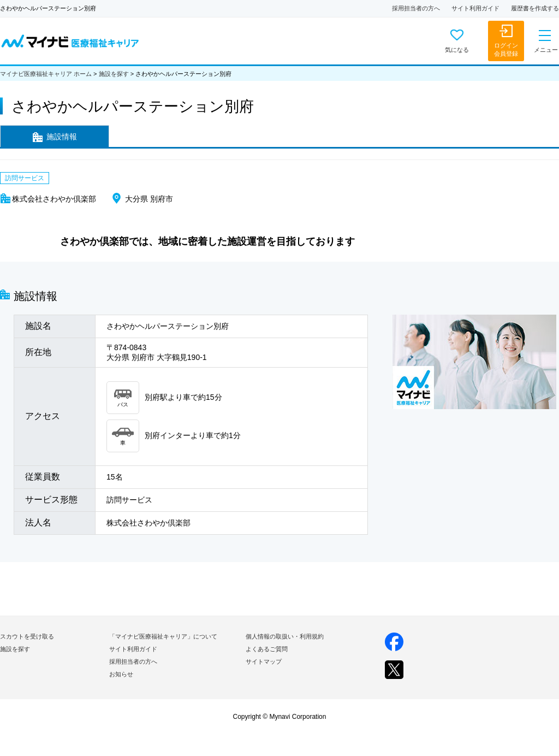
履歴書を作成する (535, 8)
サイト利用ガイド (475, 8)
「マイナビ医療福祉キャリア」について (163, 636)
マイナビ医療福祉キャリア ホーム (46, 74)
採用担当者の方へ (416, 8)
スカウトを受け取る (27, 636)
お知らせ (121, 674)
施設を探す (114, 74)
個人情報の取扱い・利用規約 (285, 636)
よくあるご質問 (267, 649)
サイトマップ (264, 661)
